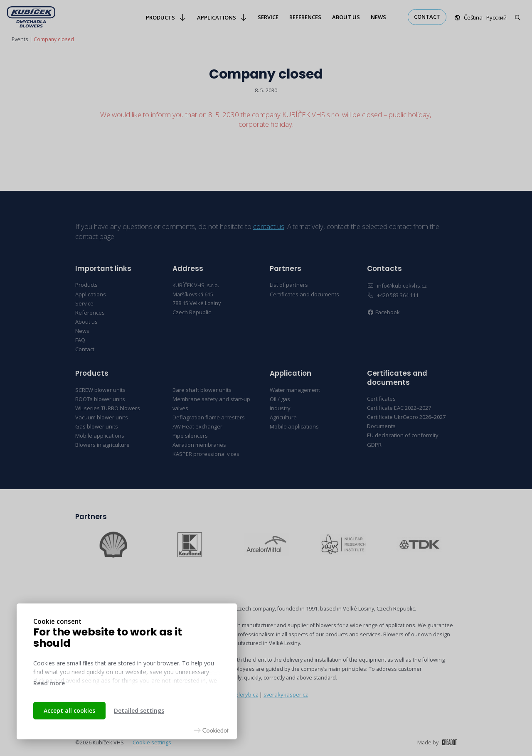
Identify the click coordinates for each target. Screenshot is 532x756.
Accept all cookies (69, 710)
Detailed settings (139, 710)
